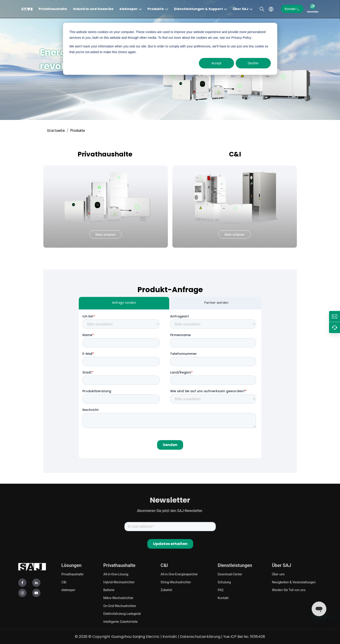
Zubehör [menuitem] (166, 590)
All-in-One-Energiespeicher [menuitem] (179, 574)
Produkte (156, 9)
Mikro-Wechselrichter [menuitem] (118, 598)
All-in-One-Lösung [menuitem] (116, 574)
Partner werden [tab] (216, 303)
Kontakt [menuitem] (223, 598)
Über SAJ (241, 9)
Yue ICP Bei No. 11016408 (244, 637)
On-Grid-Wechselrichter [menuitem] (120, 606)
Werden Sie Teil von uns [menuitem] (289, 590)
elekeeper (129, 9)
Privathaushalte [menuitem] (72, 574)
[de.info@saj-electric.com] (335, 317)
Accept (216, 63)
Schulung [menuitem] (224, 582)
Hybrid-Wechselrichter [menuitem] (119, 582)
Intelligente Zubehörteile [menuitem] (120, 622)
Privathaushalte (53, 9)
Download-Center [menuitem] (230, 574)
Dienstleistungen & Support (198, 9)
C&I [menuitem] (64, 582)
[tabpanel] (170, 384)
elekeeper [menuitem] (68, 590)
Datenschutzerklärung (200, 637)
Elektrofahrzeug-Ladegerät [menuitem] (122, 614)
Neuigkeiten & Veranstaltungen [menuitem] (294, 582)
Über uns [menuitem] (278, 574)
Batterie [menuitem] (109, 590)
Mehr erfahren (105, 235)
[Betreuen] (335, 328)
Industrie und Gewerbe (93, 9)
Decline (253, 63)
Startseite (56, 131)
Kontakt (170, 637)
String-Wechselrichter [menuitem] (176, 582)
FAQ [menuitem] (220, 590)
